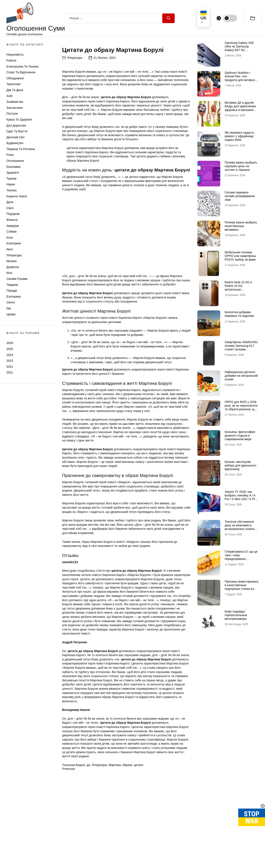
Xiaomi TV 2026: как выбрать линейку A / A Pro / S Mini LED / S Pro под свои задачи (241, 497)
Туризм (11, 179)
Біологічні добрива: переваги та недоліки (239, 314)
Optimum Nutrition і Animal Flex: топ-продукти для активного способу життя (241, 78)
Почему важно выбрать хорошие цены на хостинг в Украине (241, 166)
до (88, 837)
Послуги (12, 114)
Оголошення (15, 161)
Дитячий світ (16, 137)
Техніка (11, 190)
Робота (11, 61)
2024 (10, 355)
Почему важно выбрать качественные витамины (241, 226)
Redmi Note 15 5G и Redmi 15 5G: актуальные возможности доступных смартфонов (241, 289)
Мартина (115, 837)
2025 (10, 349)
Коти (10, 238)
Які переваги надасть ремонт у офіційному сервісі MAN (239, 136)
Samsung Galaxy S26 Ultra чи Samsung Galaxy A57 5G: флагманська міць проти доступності (239, 50)
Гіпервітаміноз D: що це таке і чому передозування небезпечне (241, 557)
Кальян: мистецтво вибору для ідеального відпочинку (240, 465)
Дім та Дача (15, 90)
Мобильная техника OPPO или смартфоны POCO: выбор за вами (240, 256)
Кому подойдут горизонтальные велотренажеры (236, 615)
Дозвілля (13, 267)
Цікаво (11, 314)
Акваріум (13, 226)
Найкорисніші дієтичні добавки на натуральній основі (241, 376)
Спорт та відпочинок (21, 72)
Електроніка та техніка (22, 66)
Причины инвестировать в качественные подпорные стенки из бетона (241, 587)
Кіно (9, 273)
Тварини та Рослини (21, 149)
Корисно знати (17, 196)
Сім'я (10, 208)
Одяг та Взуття (17, 131)
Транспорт (14, 84)
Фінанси (12, 220)
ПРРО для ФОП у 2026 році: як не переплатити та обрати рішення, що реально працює (241, 407)
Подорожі (13, 214)
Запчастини (15, 108)
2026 (10, 343)
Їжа (9, 308)
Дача (10, 202)
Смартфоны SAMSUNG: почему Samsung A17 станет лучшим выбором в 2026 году (241, 347)
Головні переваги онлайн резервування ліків (240, 196)
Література (14, 255)
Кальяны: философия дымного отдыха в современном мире (240, 435)
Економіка (13, 167)
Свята (11, 302)
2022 (10, 367)
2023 (10, 361)
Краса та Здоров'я (19, 120)
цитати (138, 837)
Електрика (14, 243)
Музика (11, 261)
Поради (12, 291)
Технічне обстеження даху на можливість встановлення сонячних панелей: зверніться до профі (241, 529)
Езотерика (14, 297)
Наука (11, 184)
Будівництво (15, 143)
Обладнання (15, 78)
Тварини (12, 285)
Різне (10, 155)
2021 (10, 372)
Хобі (9, 96)
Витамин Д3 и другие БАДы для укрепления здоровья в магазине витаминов (240, 108)
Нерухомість (15, 55)
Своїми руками (17, 279)
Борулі (80, 837)
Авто (10, 249)
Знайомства (15, 102)
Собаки (11, 232)
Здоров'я (13, 173)
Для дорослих (16, 125)
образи (127, 837)
